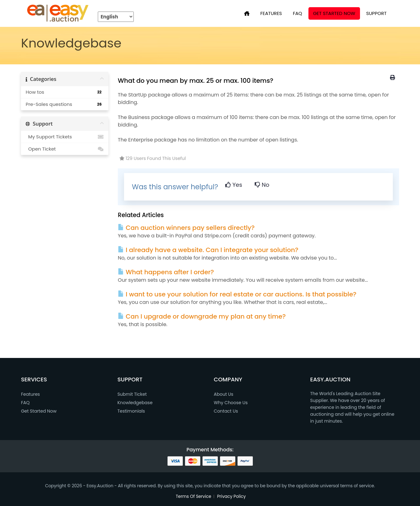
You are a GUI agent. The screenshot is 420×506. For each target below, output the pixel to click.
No (262, 185)
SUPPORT (376, 13)
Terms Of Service (194, 496)
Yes (234, 185)
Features (30, 394)
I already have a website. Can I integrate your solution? (208, 250)
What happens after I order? (166, 272)
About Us (223, 394)
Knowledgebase (135, 403)
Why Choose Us (231, 403)
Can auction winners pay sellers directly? (186, 228)
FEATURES (271, 13)
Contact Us (226, 411)
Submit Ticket (132, 394)
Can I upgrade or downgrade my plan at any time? (202, 316)
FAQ (297, 13)
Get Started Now (334, 13)
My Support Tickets (65, 137)
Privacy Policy (232, 496)
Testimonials (131, 411)
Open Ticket (65, 149)
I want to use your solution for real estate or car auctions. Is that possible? (237, 294)
